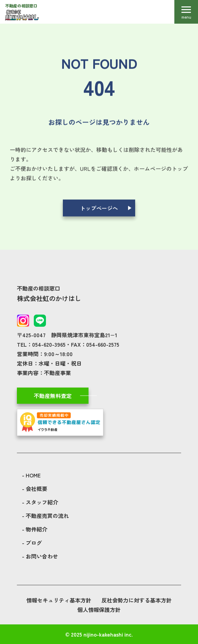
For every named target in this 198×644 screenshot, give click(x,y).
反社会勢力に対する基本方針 (137, 600)
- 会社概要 (35, 489)
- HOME (31, 475)
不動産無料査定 (53, 396)
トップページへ (99, 209)
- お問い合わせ (40, 556)
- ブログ (32, 543)
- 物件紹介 (35, 529)
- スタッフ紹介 (40, 502)
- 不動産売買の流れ (45, 516)
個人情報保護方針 (99, 610)
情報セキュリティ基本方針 (59, 600)
